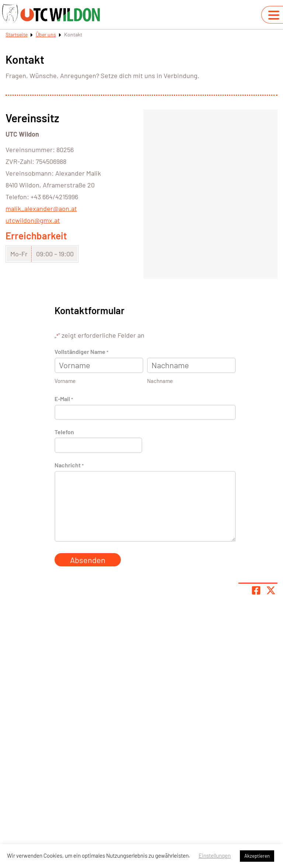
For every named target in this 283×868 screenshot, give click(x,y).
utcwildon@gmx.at (33, 220)
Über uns (46, 34)
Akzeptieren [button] (257, 856)
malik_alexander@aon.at (41, 208)
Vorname (65, 381)
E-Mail (64, 399)
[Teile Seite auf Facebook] (256, 590)
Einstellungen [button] (215, 855)
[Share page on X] (271, 590)
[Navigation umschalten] (274, 15)
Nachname (160, 381)
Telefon (64, 432)
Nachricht (69, 465)
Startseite (17, 34)
